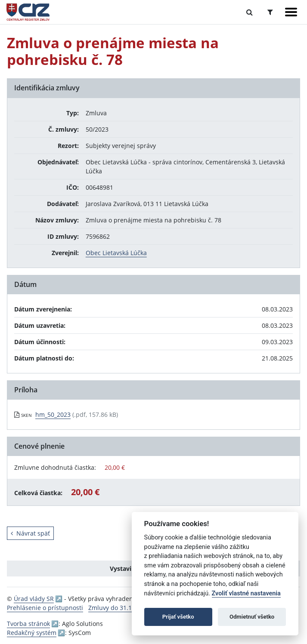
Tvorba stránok (28, 624)
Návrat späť (30, 533)
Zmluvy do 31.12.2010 (119, 608)
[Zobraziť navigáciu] (291, 12)
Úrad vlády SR (34, 599)
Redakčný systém (32, 633)
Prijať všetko (178, 617)
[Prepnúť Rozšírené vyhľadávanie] (270, 12)
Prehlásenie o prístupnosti (45, 608)
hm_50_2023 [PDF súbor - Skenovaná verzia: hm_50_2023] (53, 414)
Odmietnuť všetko (252, 617)
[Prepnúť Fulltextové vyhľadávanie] (250, 12)
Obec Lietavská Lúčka (116, 253)
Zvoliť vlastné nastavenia (246, 593)
